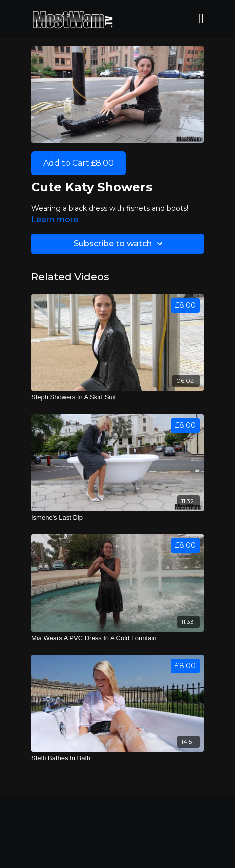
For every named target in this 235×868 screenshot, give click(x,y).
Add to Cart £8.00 (78, 163)
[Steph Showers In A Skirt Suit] (117, 397)
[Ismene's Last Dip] (117, 518)
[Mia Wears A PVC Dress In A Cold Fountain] (117, 638)
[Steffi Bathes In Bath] (117, 758)
